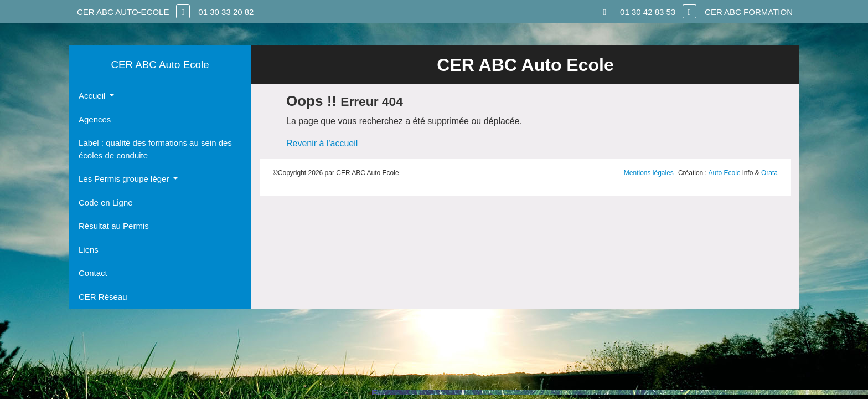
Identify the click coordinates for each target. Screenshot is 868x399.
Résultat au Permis (114, 226)
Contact (93, 273)
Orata (769, 173)
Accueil (93, 96)
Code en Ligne (106, 203)
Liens (89, 250)
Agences (95, 119)
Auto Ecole (725, 173)
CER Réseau (103, 297)
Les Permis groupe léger (125, 179)
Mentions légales (649, 173)
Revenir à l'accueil (322, 143)
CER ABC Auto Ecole (160, 65)
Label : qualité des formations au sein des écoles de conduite (155, 149)
